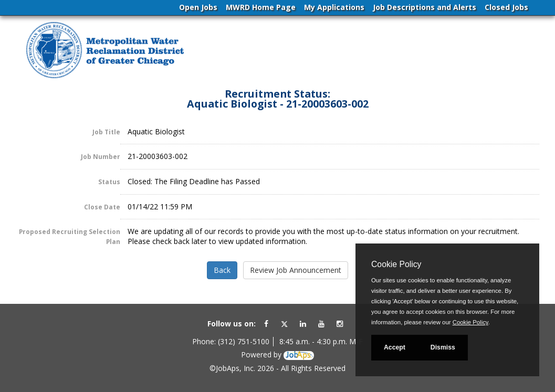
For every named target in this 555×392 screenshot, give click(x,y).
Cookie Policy (396, 264)
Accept (395, 347)
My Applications (334, 7)
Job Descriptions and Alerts (425, 7)
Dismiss (443, 347)
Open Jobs (198, 7)
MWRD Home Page (261, 7)
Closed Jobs (506, 7)
